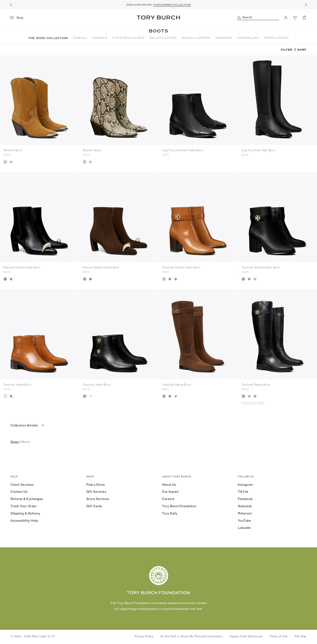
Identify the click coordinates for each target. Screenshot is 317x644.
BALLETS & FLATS (163, 38)
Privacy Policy (144, 636)
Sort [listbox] (302, 49)
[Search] (258, 18)
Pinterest (245, 513)
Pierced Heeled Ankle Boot (22, 267)
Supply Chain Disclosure (246, 636)
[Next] (306, 5)
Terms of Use (279, 636)
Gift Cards (94, 506)
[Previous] (11, 5)
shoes (15, 442)
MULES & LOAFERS (196, 38)
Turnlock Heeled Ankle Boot (181, 267)
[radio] (5, 162)
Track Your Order (24, 506)
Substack (245, 506)
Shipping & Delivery (25, 513)
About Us (169, 485)
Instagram (245, 485)
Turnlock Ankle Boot (17, 385)
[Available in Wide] (279, 403)
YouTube (245, 521)
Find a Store (96, 485)
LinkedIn (244, 528)
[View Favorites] (295, 18)
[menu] (18, 18)
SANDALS (100, 38)
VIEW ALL (80, 38)
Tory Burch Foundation (179, 506)
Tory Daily (170, 513)
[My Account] (286, 18)
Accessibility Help (24, 521)
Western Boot (13, 150)
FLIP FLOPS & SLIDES (128, 38)
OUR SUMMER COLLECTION (172, 5)
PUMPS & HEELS (276, 38)
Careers (168, 499)
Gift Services (96, 492)
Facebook (245, 499)
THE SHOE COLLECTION (48, 38)
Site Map (301, 636)
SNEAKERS (224, 38)
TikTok (243, 492)
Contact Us (19, 492)
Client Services (22, 485)
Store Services (98, 499)
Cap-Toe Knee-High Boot (259, 150)
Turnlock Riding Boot (177, 385)
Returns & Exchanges (27, 499)
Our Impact (170, 492)
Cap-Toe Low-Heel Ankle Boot (183, 150)
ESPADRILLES (248, 38)
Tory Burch (158, 18)
